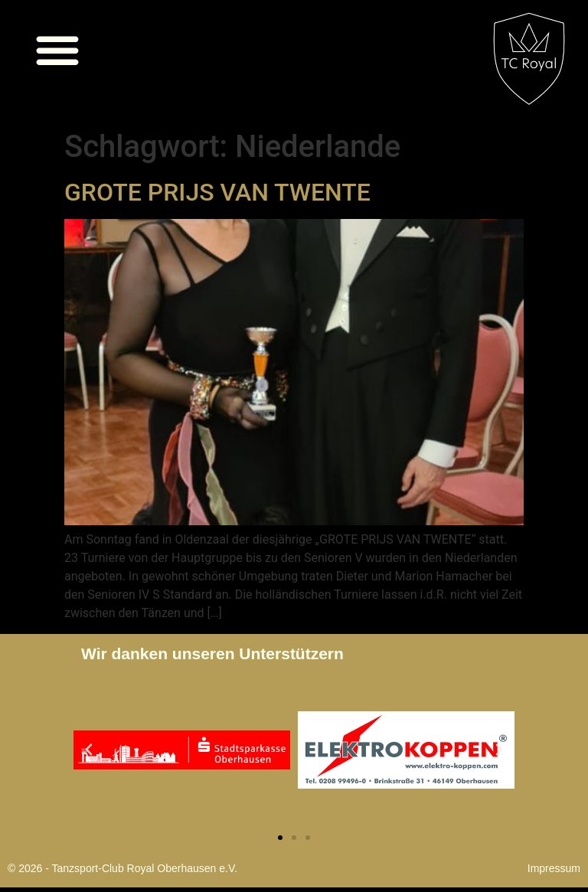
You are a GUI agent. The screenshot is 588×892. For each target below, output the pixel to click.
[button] (57, 50)
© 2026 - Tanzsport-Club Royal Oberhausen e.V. (122, 868)
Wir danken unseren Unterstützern (212, 653)
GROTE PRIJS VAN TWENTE (217, 192)
